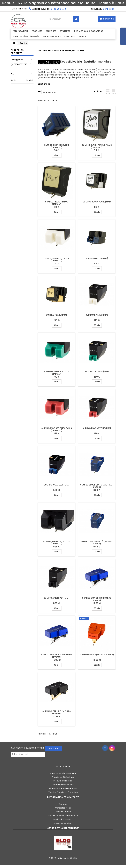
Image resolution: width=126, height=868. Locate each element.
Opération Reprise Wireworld (63, 788)
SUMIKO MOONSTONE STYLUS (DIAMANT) (57, 429)
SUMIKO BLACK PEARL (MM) (97, 202)
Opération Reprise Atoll (63, 785)
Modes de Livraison (63, 823)
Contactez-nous (19, 9)
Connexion (109, 9)
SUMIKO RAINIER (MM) (97, 315)
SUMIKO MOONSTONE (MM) (97, 428)
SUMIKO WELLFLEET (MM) (57, 485)
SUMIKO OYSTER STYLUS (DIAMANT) (57, 146)
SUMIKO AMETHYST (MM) (57, 598)
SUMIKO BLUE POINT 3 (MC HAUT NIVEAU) (97, 486)
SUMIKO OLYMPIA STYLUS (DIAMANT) (57, 373)
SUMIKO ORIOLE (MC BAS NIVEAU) (97, 655)
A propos (63, 804)
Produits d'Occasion (63, 781)
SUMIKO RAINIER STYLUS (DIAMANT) (57, 259)
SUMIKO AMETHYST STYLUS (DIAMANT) (57, 542)
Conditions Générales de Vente (63, 815)
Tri (39, 92)
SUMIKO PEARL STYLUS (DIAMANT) (57, 203)
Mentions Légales (63, 812)
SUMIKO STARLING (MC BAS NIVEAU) (57, 712)
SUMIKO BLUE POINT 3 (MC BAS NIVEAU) (97, 542)
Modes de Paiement (63, 819)
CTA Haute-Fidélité (68, 858)
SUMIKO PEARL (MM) (57, 315)
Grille (108, 92)
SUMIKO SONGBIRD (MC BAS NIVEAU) (97, 599)
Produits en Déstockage (63, 777)
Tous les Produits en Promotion (63, 792)
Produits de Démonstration (63, 773)
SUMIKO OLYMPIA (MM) (97, 371)
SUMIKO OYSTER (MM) (97, 258)
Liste (114, 92)
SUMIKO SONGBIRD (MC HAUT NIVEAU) (57, 656)
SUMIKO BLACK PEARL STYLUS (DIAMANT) (97, 146)
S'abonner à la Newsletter (27, 748)
